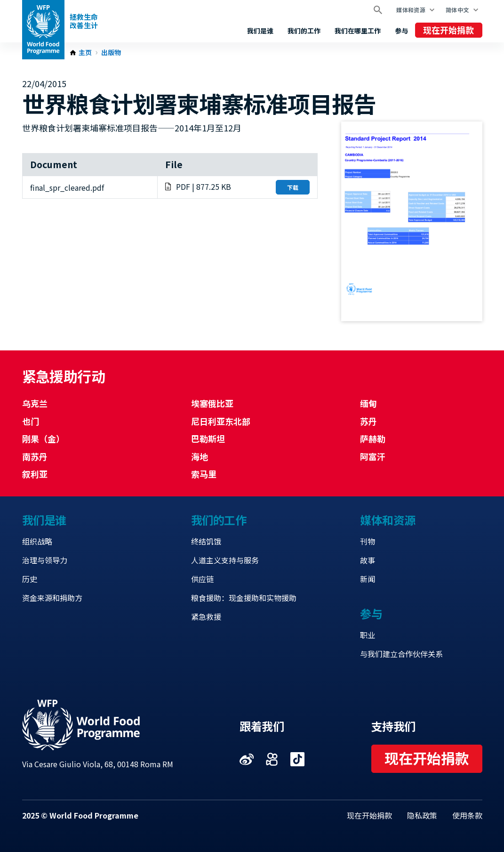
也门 (31, 421)
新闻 (368, 579)
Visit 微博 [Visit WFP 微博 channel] (247, 759)
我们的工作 (304, 31)
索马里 (204, 474)
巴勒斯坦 (208, 438)
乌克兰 (35, 403)
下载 (293, 187)
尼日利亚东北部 (221, 421)
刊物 (368, 541)
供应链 (202, 579)
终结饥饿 (206, 541)
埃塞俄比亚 (212, 403)
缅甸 (368, 403)
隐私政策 (422, 815)
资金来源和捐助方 (52, 598)
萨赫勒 (373, 438)
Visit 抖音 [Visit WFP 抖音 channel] (297, 759)
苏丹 (368, 421)
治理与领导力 (45, 560)
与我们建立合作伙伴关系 (401, 654)
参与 (401, 31)
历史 (30, 579)
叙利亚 (35, 474)
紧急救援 (206, 617)
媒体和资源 (411, 10)
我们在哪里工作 (358, 31)
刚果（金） (43, 438)
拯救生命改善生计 (84, 21)
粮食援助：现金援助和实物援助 (244, 598)
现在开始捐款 (448, 30)
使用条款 (467, 815)
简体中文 (457, 10)
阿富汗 (373, 456)
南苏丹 (35, 456)
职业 (368, 635)
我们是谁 (260, 31)
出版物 (111, 53)
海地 (200, 456)
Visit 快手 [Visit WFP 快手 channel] (272, 759)
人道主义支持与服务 (225, 560)
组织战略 (37, 541)
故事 (368, 560)
